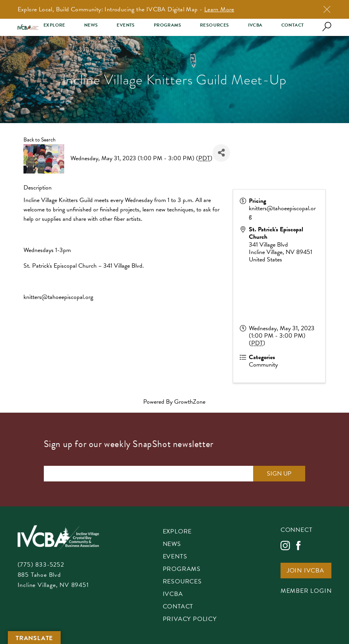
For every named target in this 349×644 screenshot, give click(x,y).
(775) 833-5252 (41, 565)
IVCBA (255, 25)
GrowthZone (190, 402)
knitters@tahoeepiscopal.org (58, 297)
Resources (215, 25)
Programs (167, 25)
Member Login (306, 591)
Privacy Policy (190, 620)
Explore (54, 25)
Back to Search (40, 140)
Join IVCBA (306, 571)
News (91, 25)
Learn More (219, 9)
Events (126, 25)
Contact (293, 25)
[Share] (221, 153)
